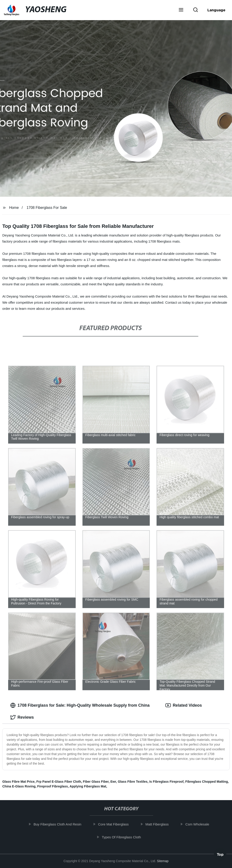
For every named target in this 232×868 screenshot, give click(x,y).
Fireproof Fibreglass (52, 786)
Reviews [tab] (22, 717)
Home (14, 208)
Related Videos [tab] (184, 705)
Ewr (113, 782)
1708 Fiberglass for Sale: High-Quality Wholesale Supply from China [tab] (80, 705)
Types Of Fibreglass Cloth (126, 837)
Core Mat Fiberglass (118, 824)
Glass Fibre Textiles (133, 782)
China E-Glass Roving (19, 786)
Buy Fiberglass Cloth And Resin (62, 824)
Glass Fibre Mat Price (18, 782)
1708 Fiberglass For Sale (47, 208)
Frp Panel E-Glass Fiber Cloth (59, 782)
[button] (181, 10)
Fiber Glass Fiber (96, 782)
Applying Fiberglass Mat (88, 786)
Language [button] (216, 10)
